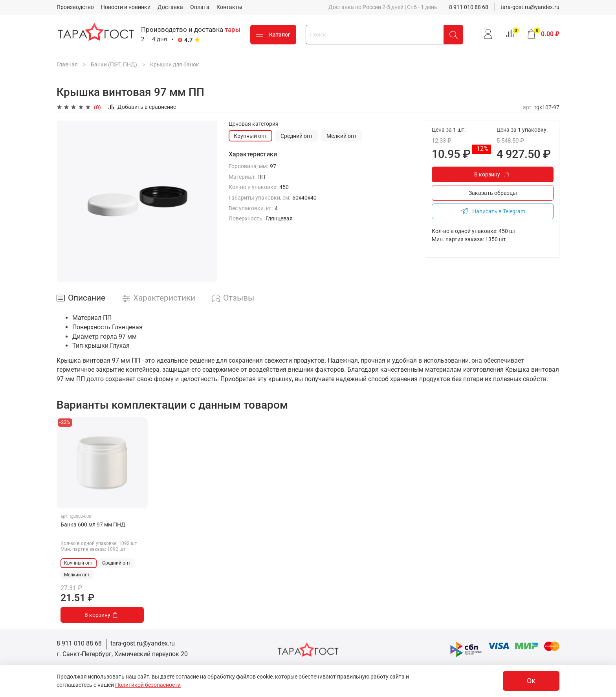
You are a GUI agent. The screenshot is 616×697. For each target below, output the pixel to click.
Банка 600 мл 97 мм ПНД (93, 525)
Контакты (229, 7)
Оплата (200, 7)
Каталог (273, 35)
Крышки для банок (175, 64)
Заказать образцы (493, 193)
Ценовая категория (254, 124)
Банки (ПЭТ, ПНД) (114, 64)
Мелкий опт (342, 136)
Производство (75, 7)
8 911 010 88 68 (469, 7)
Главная (67, 64)
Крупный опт (250, 136)
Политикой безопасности (148, 685)
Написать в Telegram (493, 211)
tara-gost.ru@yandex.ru (530, 7)
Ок (531, 681)
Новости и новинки (126, 7)
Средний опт (297, 136)
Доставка (170, 7)
